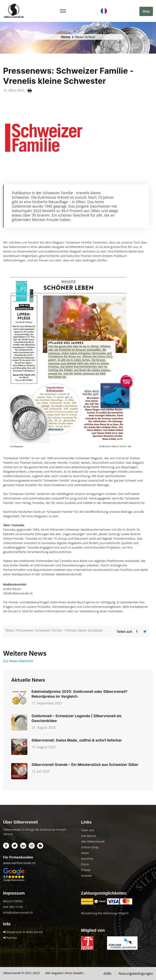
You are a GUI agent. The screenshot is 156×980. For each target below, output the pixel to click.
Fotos (85, 864)
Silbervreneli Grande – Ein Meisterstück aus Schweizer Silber (85, 765)
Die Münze (89, 836)
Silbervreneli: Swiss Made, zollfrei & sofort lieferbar (77, 740)
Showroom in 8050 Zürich (23, 932)
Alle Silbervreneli (93, 841)
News (85, 853)
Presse (86, 870)
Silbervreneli (12, 973)
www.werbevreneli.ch (19, 863)
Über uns (88, 830)
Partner (10, 938)
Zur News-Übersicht (18, 661)
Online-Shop (90, 847)
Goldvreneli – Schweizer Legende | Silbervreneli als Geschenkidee (76, 718)
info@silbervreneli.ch (18, 912)
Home (66, 37)
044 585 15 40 (13, 907)
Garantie (87, 858)
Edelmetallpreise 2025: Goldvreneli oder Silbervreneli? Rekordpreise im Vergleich (79, 694)
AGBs (107, 974)
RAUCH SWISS (13, 901)
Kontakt (87, 875)
